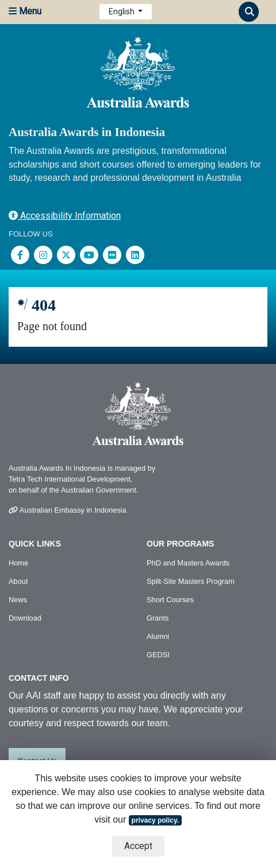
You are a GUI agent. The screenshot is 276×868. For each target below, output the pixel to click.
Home (18, 563)
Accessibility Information (65, 216)
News (18, 600)
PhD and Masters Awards (188, 563)
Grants (158, 618)
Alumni (158, 636)
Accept (138, 846)
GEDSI (158, 655)
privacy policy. (155, 820)
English (122, 11)
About (18, 581)
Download (25, 618)
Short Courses (170, 600)
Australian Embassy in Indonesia (68, 510)
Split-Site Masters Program (191, 581)
